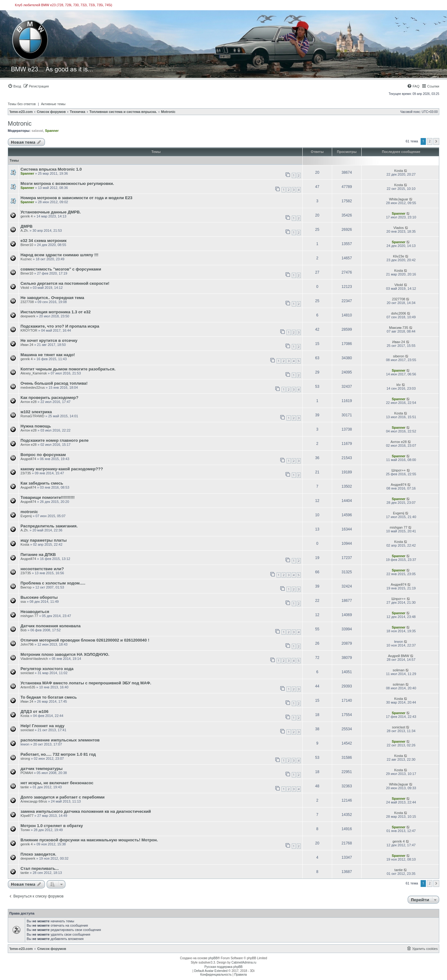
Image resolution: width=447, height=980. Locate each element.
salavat (37, 131)
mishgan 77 (399, 527)
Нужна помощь (36, 426)
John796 (27, 644)
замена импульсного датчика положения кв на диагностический (86, 811)
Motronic (20, 123)
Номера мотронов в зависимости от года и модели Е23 (76, 198)
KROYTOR (29, 330)
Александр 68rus (34, 801)
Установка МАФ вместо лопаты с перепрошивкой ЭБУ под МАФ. (86, 683)
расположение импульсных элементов (60, 740)
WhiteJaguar (399, 199)
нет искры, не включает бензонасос (57, 783)
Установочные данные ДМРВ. (51, 212)
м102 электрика (36, 412)
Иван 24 (27, 345)
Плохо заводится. (38, 854)
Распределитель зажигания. (49, 526)
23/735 (26, 473)
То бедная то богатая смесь (49, 697)
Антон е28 (29, 402)
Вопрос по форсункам (43, 455)
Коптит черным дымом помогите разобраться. (68, 369)
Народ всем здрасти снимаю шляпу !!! (59, 255)
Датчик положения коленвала (51, 626)
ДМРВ (27, 226)
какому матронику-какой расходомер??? (62, 469)
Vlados (399, 228)
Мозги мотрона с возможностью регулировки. (67, 183)
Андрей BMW (399, 656)
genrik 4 (27, 216)
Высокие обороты (39, 597)
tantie (25, 787)
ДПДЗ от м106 (34, 712)
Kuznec (26, 259)
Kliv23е (399, 256)
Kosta (399, 171)
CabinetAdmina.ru (244, 962)
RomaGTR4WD (32, 416)
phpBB (213, 958)
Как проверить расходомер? (49, 398)
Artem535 (28, 687)
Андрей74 (28, 459)
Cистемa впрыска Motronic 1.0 (51, 169)
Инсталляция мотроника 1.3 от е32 (56, 312)
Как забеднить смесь (42, 483)
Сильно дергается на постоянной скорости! (65, 283)
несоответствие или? (42, 569)
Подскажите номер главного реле (54, 440)
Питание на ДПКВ (38, 555)
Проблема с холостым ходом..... (53, 583)
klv (398, 385)
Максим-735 (399, 328)
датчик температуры (42, 769)
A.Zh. (25, 230)
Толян (25, 830)
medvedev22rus (33, 387)
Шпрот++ (399, 470)
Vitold (25, 288)
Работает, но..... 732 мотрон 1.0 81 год (58, 754)
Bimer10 (27, 245)
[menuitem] (14, 86)
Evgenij (26, 516)
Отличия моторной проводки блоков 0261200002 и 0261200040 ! (85, 640)
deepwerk (28, 316)
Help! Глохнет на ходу (43, 726)
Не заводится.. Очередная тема (52, 298)
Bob (24, 630)
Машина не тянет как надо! (48, 355)
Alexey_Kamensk (34, 373)
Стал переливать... (40, 868)
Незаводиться (35, 612)
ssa (23, 602)
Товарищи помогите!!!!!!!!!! (47, 497)
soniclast (27, 673)
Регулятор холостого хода (47, 669)
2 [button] (430, 141)
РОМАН (27, 773)
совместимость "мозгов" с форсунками (61, 269)
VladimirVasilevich (34, 659)
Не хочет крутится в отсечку (49, 340)
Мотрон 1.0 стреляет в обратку (52, 826)
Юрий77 (27, 816)
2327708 (27, 302)
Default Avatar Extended (211, 971)
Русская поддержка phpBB (223, 967)
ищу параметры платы (44, 540)
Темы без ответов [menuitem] (22, 104)
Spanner (52, 131)
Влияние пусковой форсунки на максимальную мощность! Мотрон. (89, 840)
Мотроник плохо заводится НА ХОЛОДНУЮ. (65, 654)
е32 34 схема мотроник (43, 241)
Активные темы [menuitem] (53, 104)
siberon (399, 356)
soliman (399, 670)
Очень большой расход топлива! (54, 383)
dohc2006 (399, 313)
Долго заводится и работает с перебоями (63, 797)
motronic (29, 512)
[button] (436, 141)
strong (25, 758)
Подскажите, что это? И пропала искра (60, 326)
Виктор (26, 587)
